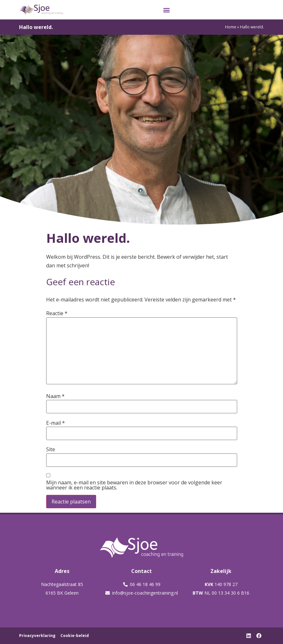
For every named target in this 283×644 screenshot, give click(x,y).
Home (231, 27)
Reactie (57, 313)
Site (51, 449)
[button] (167, 10)
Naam (55, 396)
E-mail (56, 423)
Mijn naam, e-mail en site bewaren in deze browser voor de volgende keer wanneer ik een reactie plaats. (134, 485)
